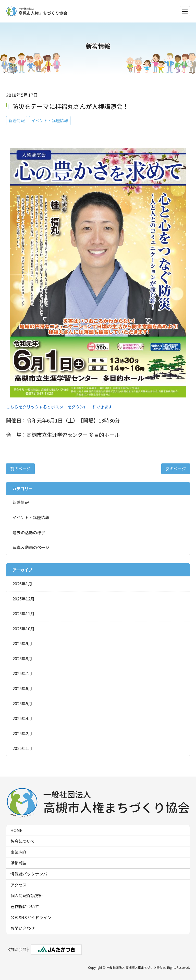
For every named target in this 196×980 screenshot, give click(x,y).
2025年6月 (22, 688)
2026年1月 (22, 584)
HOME (16, 830)
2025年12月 (23, 599)
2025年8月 (22, 658)
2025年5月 (22, 703)
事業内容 (19, 852)
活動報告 (19, 863)
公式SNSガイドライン (31, 917)
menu (185, 12)
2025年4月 (22, 718)
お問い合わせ (23, 928)
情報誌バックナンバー (31, 874)
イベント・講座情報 (50, 120)
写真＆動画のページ (31, 547)
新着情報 (17, 120)
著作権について (25, 906)
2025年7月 (22, 673)
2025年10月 (23, 629)
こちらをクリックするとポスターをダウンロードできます (59, 407)
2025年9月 (22, 643)
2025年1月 (22, 748)
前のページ (20, 469)
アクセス (19, 885)
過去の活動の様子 (29, 532)
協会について (23, 841)
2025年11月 (23, 613)
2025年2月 (22, 733)
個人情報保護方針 (27, 895)
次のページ (176, 469)
